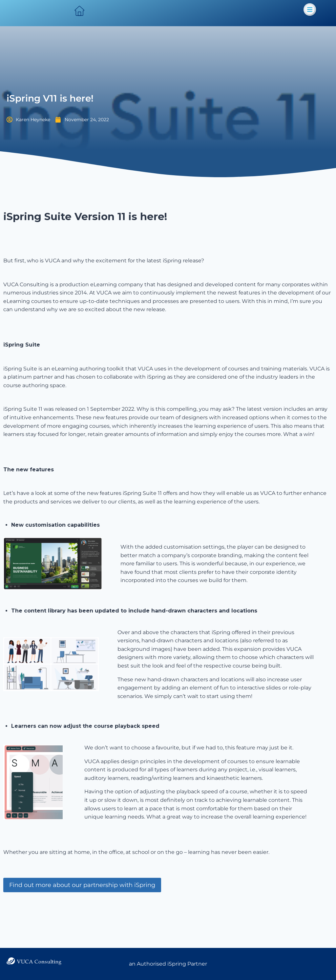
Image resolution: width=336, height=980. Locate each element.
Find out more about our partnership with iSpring (82, 911)
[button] (310, 9)
